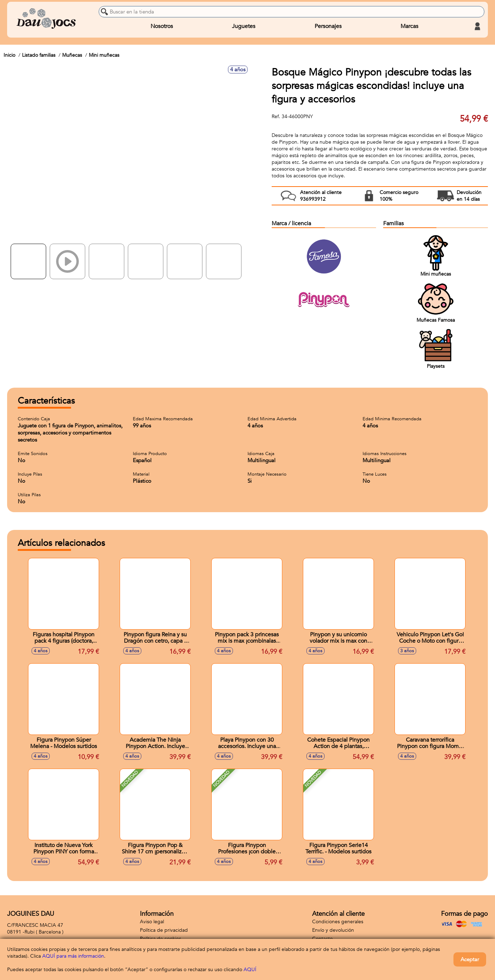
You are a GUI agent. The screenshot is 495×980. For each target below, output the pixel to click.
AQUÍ (250, 970)
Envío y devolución (333, 930)
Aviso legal (152, 922)
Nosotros (162, 26)
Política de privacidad (164, 930)
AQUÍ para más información (73, 956)
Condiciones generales (338, 922)
